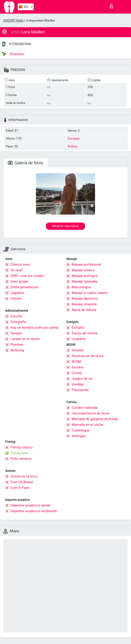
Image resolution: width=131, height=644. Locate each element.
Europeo (74, 138)
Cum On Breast (22, 482)
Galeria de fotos (25, 163)
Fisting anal (19, 453)
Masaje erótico (83, 270)
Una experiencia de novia (91, 413)
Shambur (13, 54)
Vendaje (78, 384)
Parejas (16, 333)
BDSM (76, 362)
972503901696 (20, 44)
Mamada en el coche (87, 425)
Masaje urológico (85, 276)
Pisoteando (80, 390)
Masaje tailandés (85, 282)
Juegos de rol (82, 379)
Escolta (16, 316)
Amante (78, 350)
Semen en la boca (24, 476)
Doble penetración (24, 287)
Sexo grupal (19, 282)
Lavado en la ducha (25, 339)
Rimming (17, 350)
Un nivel (16, 270)
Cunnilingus (81, 430)
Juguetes (17, 293)
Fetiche (16, 299)
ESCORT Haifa (13, 20)
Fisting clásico (22, 447)
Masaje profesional (86, 264)
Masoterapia (81, 287)
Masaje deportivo (85, 299)
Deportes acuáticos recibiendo (34, 511)
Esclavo (78, 367)
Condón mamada (85, 408)
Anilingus (79, 436)
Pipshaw (17, 345)
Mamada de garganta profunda (95, 419)
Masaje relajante (84, 304)
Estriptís (78, 328)
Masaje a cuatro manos (90, 293)
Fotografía (18, 322)
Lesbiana (78, 339)
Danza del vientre (85, 333)
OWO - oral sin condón (27, 276)
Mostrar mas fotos (65, 226)
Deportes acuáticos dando (30, 505)
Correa (77, 373)
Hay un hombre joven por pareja (35, 328)
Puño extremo (21, 459)
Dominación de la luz (88, 356)
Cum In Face (20, 488)
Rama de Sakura (84, 310)
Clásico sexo (20, 264)
